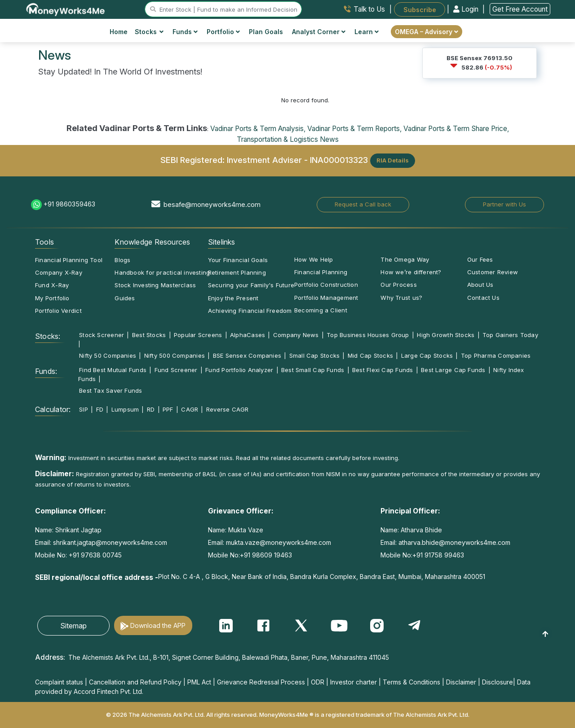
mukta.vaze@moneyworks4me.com (279, 542)
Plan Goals (266, 32)
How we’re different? (411, 272)
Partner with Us (504, 204)
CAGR (190, 409)
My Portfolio (52, 298)
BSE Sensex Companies (247, 355)
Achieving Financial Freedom (250, 311)
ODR (318, 682)
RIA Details (393, 160)
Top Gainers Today (510, 335)
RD (151, 409)
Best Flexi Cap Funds (383, 370)
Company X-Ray (59, 272)
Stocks (149, 32)
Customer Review (493, 272)
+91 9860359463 (69, 204)
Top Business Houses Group (368, 335)
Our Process (398, 285)
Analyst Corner (319, 32)
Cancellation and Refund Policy (135, 682)
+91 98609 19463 (266, 555)
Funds (185, 32)
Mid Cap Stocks (370, 355)
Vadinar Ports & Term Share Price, (456, 129)
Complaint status (59, 682)
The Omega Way (405, 259)
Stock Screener (102, 335)
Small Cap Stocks (315, 355)
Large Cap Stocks (427, 355)
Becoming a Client (321, 310)
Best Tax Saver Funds (111, 390)
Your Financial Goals (238, 260)
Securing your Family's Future (251, 285)
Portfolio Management (326, 298)
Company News (296, 335)
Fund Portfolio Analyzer (239, 370)
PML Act (199, 682)
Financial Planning (321, 272)
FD (100, 409)
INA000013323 (339, 160)
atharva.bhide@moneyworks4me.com (454, 542)
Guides (125, 298)
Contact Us (483, 298)
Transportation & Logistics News (288, 139)
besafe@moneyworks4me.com (212, 204)
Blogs (122, 260)
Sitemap (73, 626)
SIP (84, 409)
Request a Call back (363, 204)
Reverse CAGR (228, 409)
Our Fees (480, 259)
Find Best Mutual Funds (113, 370)
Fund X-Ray (52, 285)
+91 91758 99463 (438, 555)
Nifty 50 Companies (108, 355)
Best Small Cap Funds (313, 370)
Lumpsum (125, 409)
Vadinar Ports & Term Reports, (354, 129)
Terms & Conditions (411, 682)
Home (119, 32)
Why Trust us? (401, 298)
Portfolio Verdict (58, 311)
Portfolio (223, 32)
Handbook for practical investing (162, 272)
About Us (480, 285)
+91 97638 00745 (94, 555)
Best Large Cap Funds (453, 370)
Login (467, 9)
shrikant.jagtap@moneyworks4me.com (110, 542)
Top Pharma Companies (496, 355)
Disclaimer (461, 682)
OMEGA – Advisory (427, 32)
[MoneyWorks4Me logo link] (66, 9)
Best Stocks (149, 335)
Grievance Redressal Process (261, 682)
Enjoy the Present (233, 298)
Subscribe (420, 9)
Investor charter (354, 682)
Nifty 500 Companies (175, 355)
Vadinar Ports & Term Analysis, (258, 129)
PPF (168, 409)
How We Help (314, 259)
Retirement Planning (237, 272)
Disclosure (498, 682)
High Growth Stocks (446, 335)
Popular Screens (198, 335)
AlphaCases (248, 335)
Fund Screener (176, 370)
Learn (367, 32)
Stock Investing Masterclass (155, 285)
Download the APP (158, 625)
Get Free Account (520, 9)
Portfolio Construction (326, 285)
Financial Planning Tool (69, 260)
